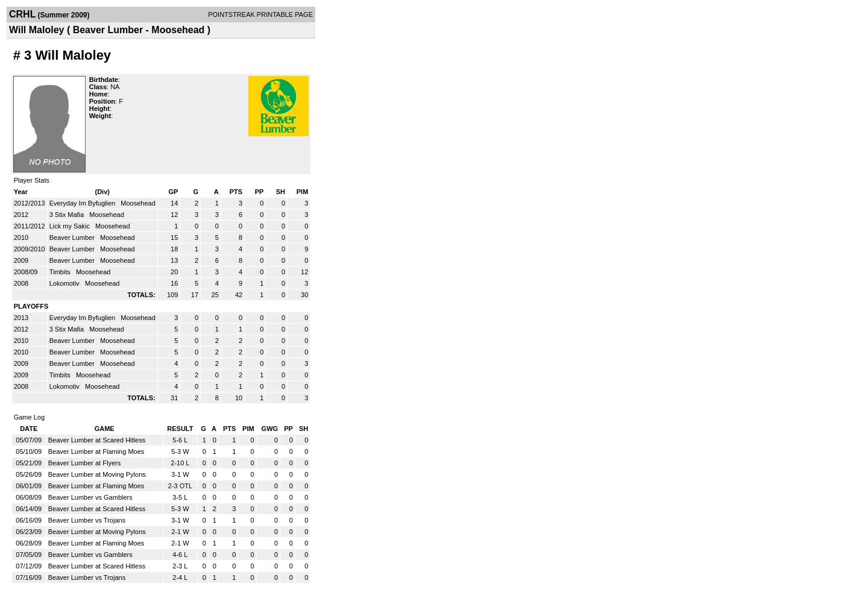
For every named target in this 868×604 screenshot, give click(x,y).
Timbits (61, 272)
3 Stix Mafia (68, 215)
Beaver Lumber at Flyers (84, 463)
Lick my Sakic (71, 226)
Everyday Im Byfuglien (83, 203)
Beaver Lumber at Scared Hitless (97, 440)
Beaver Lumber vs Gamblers (90, 497)
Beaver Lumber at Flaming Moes (96, 451)
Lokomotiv (65, 283)
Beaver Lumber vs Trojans (87, 520)
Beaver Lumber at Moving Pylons (97, 474)
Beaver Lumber (73, 238)
